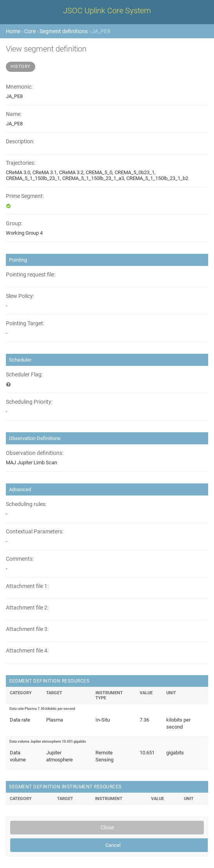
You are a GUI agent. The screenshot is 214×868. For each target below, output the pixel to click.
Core (30, 31)
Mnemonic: (19, 87)
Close (107, 827)
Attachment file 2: (27, 608)
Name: (14, 114)
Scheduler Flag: (24, 375)
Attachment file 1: (27, 586)
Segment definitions (64, 31)
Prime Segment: (25, 196)
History (21, 67)
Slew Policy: (20, 296)
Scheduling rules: (26, 504)
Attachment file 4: (27, 651)
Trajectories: (21, 163)
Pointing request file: (31, 275)
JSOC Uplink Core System (107, 11)
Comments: (20, 559)
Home (13, 31)
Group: (14, 224)
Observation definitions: (35, 453)
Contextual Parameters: (35, 532)
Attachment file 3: (27, 629)
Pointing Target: (25, 323)
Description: (20, 142)
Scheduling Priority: (29, 402)
